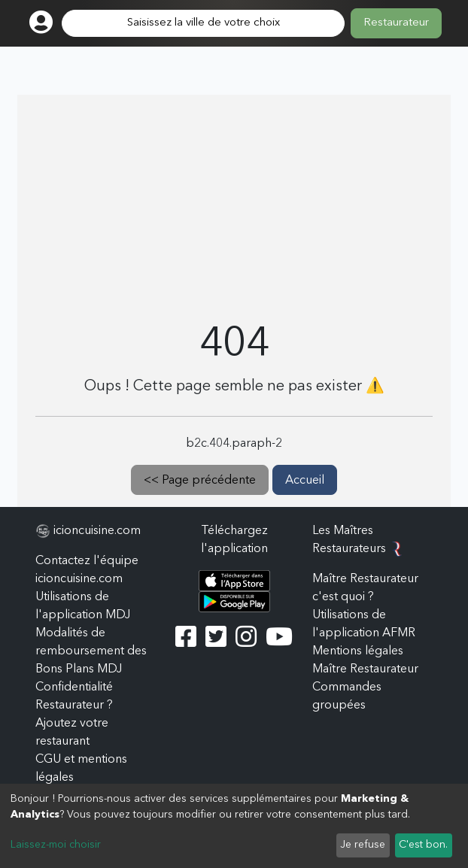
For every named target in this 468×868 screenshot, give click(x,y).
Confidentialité (74, 687)
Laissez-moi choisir (56, 845)
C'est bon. (423, 845)
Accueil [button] (305, 481)
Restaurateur (396, 23)
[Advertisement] (234, 208)
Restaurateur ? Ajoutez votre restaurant (74, 724)
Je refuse (363, 845)
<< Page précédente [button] (200, 481)
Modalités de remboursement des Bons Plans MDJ (91, 651)
